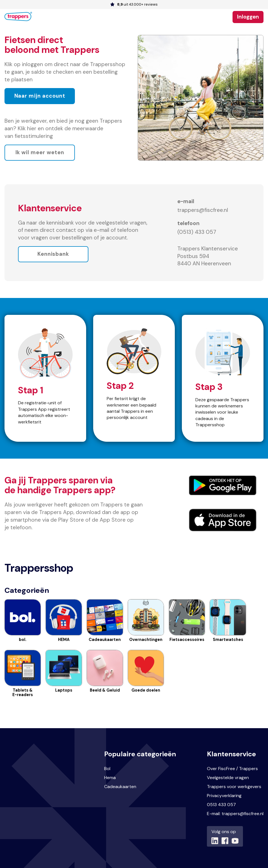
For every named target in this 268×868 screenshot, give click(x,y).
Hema (110, 778)
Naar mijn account (40, 96)
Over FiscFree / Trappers (232, 769)
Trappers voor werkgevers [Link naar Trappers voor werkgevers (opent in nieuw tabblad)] (234, 787)
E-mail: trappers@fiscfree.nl (235, 814)
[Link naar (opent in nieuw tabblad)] (215, 841)
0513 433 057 (221, 805)
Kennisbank (53, 254)
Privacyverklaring (224, 796)
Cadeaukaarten (120, 787)
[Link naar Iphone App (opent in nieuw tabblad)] (223, 520)
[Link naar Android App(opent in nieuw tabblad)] (223, 485)
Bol (107, 769)
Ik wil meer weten (40, 153)
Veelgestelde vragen (228, 778)
